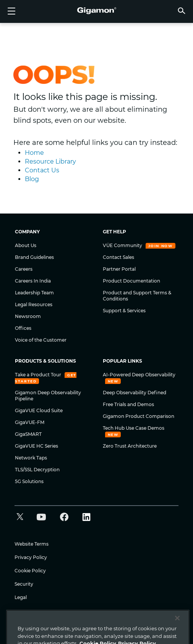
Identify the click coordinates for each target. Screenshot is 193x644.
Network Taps (31, 458)
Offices (23, 328)
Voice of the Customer (41, 340)
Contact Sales (118, 257)
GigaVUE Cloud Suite (39, 410)
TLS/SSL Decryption (37, 470)
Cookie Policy (30, 571)
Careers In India (33, 281)
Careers (24, 269)
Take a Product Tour (39, 375)
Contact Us (42, 170)
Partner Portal (119, 269)
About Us (26, 245)
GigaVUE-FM (30, 422)
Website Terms (32, 544)
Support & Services (124, 311)
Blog (32, 179)
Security (24, 584)
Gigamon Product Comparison (139, 416)
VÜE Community (123, 245)
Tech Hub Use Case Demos (134, 428)
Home (34, 153)
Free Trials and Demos (128, 404)
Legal (21, 597)
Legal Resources (34, 304)
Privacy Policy (31, 557)
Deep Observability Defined (135, 393)
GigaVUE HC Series (36, 446)
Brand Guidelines (34, 257)
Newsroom (28, 316)
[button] (182, 10)
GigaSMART (28, 434)
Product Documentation (131, 281)
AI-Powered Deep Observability (139, 375)
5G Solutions (29, 481)
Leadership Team (34, 293)
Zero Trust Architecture (130, 446)
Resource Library (50, 161)
